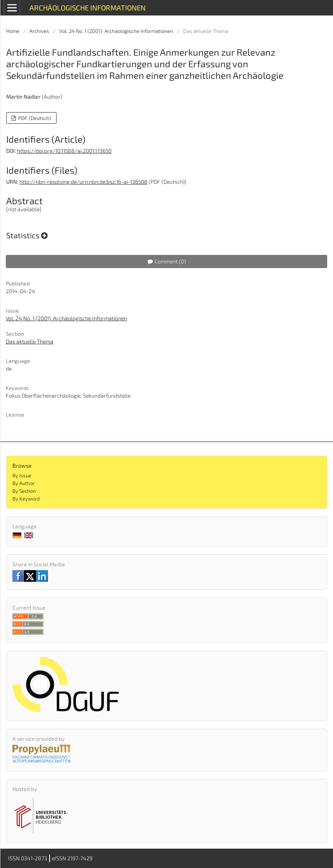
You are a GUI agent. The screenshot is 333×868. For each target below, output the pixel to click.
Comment (167, 261)
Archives (39, 31)
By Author (24, 483)
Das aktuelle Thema (30, 341)
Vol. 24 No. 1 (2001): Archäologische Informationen (116, 31)
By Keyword (26, 499)
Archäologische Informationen (88, 8)
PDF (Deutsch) (34, 118)
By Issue (22, 475)
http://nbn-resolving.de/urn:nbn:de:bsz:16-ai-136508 (83, 182)
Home (13, 31)
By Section (24, 491)
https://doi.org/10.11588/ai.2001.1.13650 (64, 151)
